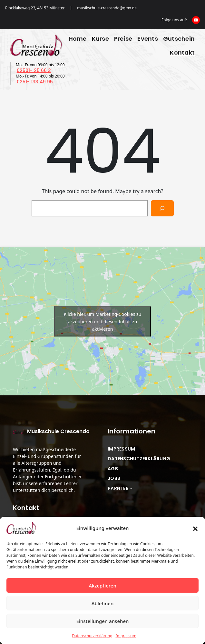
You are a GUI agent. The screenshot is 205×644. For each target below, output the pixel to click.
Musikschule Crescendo (58, 431)
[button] (195, 528)
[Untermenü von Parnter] (131, 488)
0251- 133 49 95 (35, 82)
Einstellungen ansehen (103, 621)
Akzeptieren (102, 586)
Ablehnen (103, 603)
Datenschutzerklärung (92, 636)
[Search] (162, 208)
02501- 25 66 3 (34, 70)
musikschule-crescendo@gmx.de (107, 8)
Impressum (126, 636)
